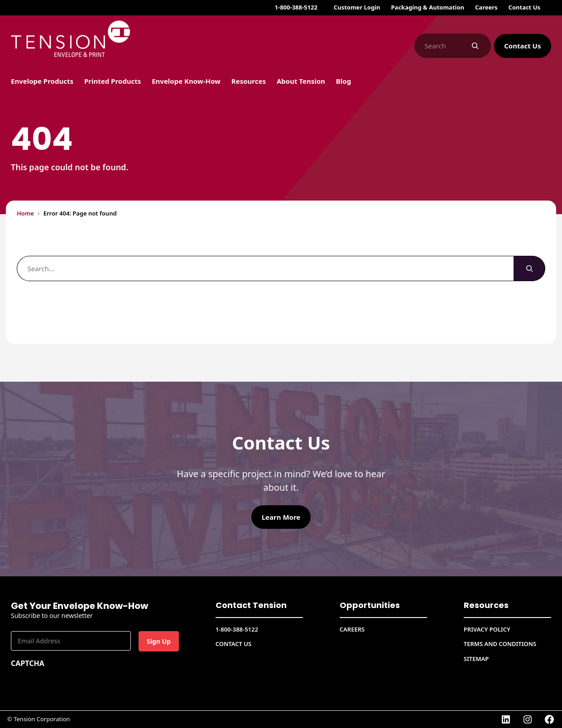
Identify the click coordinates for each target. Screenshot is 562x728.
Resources (485, 605)
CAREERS (352, 629)
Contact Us (522, 46)
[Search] (475, 46)
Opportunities (366, 605)
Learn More (281, 517)
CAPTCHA (28, 663)
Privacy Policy (487, 629)
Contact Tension (247, 605)
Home (25, 213)
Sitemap (476, 659)
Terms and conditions (500, 644)
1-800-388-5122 (296, 7)
